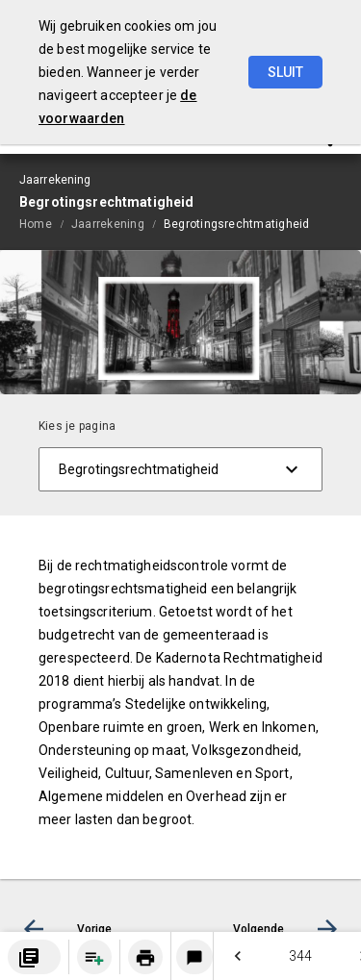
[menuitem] (45, 223)
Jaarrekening (108, 224)
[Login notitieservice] (194, 957)
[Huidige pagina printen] (145, 957)
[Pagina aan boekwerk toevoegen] (94, 957)
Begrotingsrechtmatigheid (237, 224)
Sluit (285, 72)
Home (36, 224)
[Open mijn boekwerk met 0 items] (34, 957)
